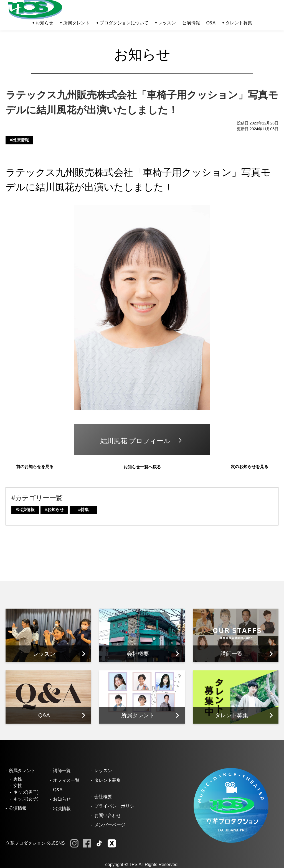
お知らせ (62, 799)
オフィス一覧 (66, 780)
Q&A (211, 23)
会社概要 (103, 797)
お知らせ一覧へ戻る (142, 467)
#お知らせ (54, 510)
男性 (18, 779)
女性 (18, 786)
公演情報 (191, 23)
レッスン (103, 771)
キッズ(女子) (26, 799)
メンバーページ (110, 825)
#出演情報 (19, 140)
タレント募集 (239, 23)
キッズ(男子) (26, 792)
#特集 (83, 510)
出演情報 (62, 809)
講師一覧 (62, 771)
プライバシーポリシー (116, 806)
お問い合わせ (108, 815)
